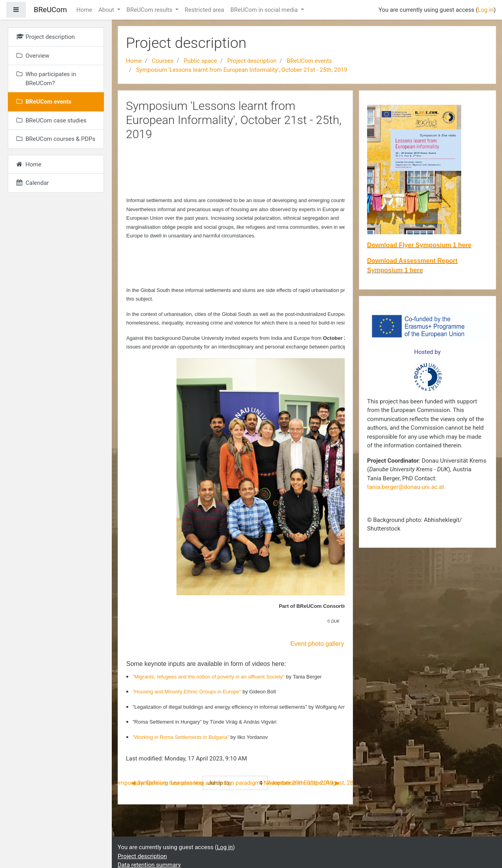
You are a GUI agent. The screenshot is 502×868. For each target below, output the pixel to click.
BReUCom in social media (265, 10)
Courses (163, 61)
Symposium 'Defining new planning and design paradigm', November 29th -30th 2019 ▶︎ (226, 783)
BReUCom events (309, 61)
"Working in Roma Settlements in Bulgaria (180, 737)
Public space (200, 61)
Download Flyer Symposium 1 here (419, 245)
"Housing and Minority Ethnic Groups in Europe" (187, 692)
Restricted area (205, 10)
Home (84, 10)
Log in (486, 10)
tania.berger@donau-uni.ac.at (406, 487)
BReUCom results (150, 10)
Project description (252, 61)
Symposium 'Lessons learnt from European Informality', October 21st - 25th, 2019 (242, 70)
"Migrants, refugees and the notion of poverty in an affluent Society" (209, 677)
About (107, 10)
